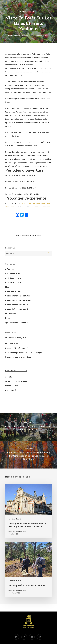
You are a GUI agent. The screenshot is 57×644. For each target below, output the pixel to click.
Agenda (8, 377)
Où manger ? (11, 390)
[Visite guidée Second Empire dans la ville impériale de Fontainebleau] (29, 511)
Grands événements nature (17, 305)
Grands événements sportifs (17, 309)
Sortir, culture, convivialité (16, 381)
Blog (7, 287)
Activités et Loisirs (28, 12)
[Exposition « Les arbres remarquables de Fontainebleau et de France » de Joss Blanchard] (28, 455)
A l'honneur (10, 269)
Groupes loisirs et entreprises (18, 357)
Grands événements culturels (18, 296)
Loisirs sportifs (12, 386)
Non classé (10, 318)
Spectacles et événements (17, 323)
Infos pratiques (12, 344)
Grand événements (13, 291)
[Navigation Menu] (51, 3)
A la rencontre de (13, 274)
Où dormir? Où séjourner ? (16, 348)
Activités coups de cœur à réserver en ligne (24, 353)
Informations (11, 314)
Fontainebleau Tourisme (40, 207)
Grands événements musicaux (18, 300)
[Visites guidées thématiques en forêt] (29, 569)
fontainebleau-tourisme (20, 36)
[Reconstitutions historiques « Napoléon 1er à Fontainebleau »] (28, 427)
